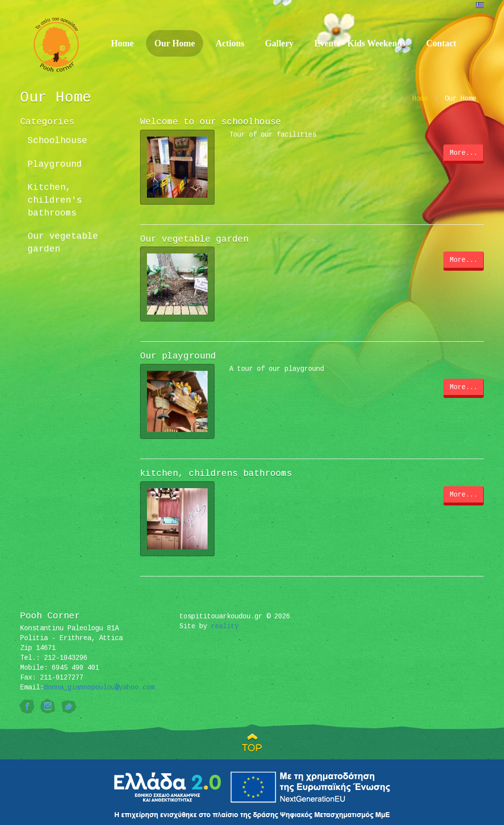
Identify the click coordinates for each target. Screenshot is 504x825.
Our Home (175, 43)
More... (464, 153)
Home (122, 43)
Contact (441, 43)
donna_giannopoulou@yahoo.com (99, 687)
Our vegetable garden (63, 243)
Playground (55, 164)
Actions (230, 43)
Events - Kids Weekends (360, 43)
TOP (252, 748)
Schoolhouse (57, 141)
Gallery (279, 43)
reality (225, 626)
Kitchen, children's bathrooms (55, 200)
